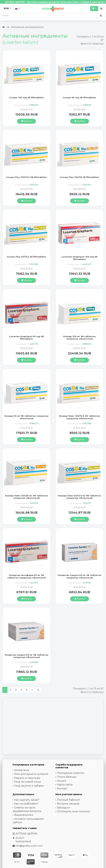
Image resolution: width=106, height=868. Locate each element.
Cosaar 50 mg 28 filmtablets (79, 97)
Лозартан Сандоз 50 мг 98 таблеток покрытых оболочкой (26, 656)
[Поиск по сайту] (101, 16)
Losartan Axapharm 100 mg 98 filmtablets (79, 258)
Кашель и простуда (27, 778)
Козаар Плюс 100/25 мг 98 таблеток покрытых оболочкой (27, 497)
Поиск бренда (67, 777)
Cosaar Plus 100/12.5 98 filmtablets (26, 177)
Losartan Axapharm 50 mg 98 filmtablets (27, 338)
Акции (62, 781)
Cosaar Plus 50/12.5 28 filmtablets (26, 257)
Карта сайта (65, 785)
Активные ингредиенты (27, 27)
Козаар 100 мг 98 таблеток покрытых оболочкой (80, 338)
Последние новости (71, 773)
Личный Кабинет (69, 800)
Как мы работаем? (26, 804)
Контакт (62, 789)
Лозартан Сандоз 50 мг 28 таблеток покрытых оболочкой (80, 576)
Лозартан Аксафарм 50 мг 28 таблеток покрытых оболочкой (27, 576)
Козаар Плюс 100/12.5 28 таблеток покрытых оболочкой (79, 417)
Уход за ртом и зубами (29, 786)
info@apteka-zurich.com (29, 846)
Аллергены (22, 770)
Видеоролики (24, 815)
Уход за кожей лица (27, 782)
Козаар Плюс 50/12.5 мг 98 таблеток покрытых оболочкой (79, 497)
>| (38, 690)
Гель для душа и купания (31, 774)
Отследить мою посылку (74, 811)
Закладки (64, 808)
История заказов (68, 804)
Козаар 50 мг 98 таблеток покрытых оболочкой (26, 417)
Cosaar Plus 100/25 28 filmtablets (80, 177)
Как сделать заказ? (27, 800)
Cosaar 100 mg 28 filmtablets (27, 97)
